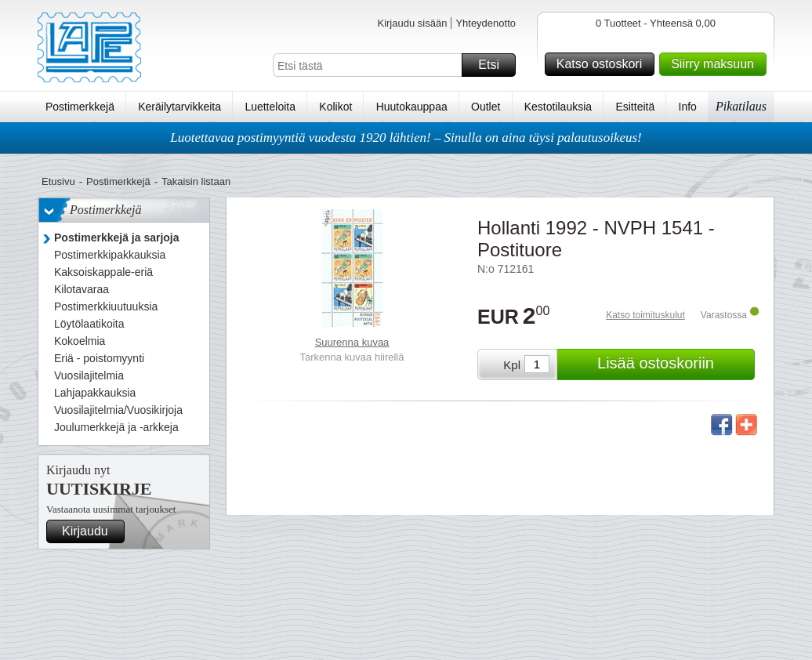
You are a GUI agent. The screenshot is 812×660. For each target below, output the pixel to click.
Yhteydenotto (486, 23)
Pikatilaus (741, 106)
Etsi (495, 65)
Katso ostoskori (603, 64)
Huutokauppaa (412, 107)
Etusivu (58, 181)
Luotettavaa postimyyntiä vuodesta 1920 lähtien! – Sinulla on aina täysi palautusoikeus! (406, 138)
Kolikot (335, 107)
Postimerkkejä (80, 107)
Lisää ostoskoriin (674, 364)
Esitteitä (635, 107)
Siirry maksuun (716, 64)
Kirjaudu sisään (412, 23)
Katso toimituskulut (645, 315)
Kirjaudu (91, 531)
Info (688, 107)
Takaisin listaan (196, 181)
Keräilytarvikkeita (179, 107)
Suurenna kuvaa (352, 342)
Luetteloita (270, 107)
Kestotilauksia (558, 107)
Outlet (486, 107)
